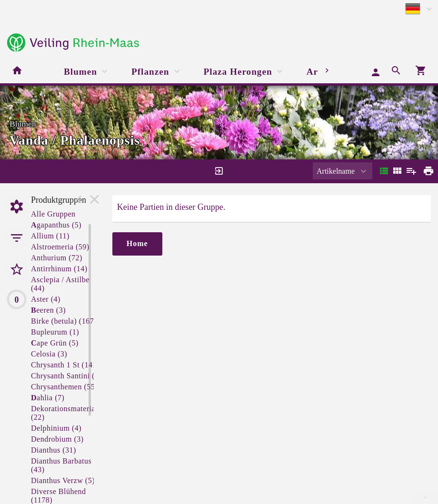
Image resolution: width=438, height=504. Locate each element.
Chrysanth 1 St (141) (65, 365)
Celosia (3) (49, 354)
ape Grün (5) (55, 343)
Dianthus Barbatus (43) (61, 465)
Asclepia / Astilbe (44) (60, 284)
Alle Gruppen (53, 214)
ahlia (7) (48, 398)
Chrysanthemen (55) (64, 387)
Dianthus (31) (54, 450)
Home (137, 243)
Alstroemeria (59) (60, 247)
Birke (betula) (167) (64, 321)
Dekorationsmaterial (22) (64, 413)
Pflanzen (150, 72)
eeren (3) (48, 310)
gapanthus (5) (56, 225)
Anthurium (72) (57, 258)
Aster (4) (46, 299)
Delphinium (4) (56, 428)
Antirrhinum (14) (59, 269)
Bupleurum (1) (55, 332)
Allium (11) (50, 236)
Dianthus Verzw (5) (63, 480)
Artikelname (336, 171)
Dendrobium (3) (57, 439)
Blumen (80, 72)
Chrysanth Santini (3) (66, 376)
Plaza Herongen (238, 72)
